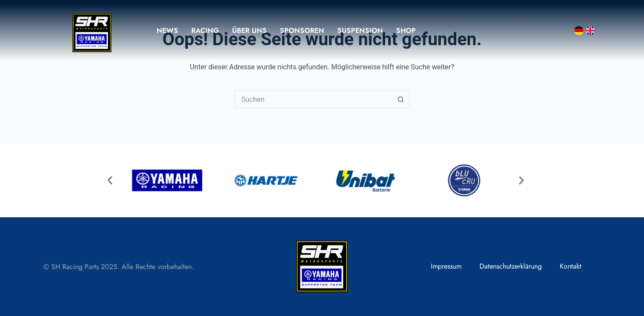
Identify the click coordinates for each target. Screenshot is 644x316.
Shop (406, 31)
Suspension (360, 31)
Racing (205, 31)
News (167, 31)
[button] (110, 180)
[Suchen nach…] (313, 99)
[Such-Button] (401, 99)
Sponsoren (302, 31)
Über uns (249, 31)
